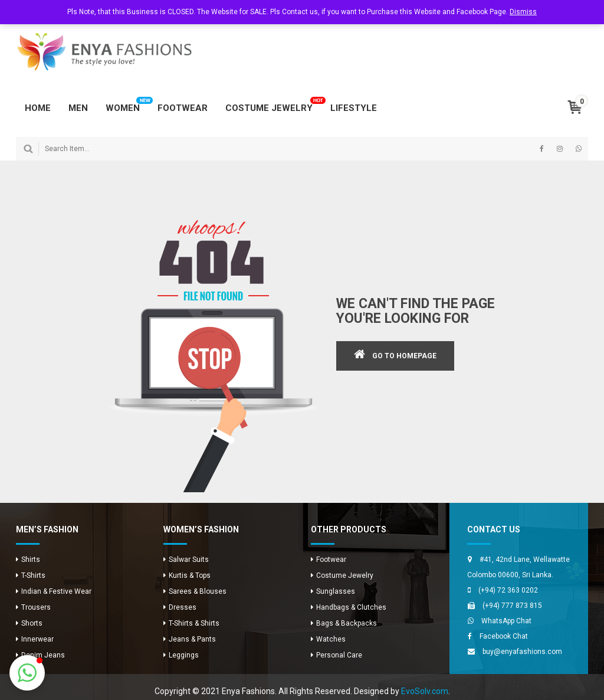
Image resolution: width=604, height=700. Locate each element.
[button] (27, 673)
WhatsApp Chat (506, 621)
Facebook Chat (504, 636)
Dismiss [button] (523, 12)
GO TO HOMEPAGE (404, 356)
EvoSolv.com (425, 691)
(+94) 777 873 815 (512, 606)
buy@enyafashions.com (522, 652)
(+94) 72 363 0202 (508, 590)
